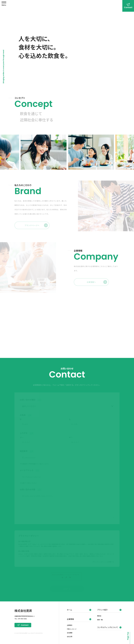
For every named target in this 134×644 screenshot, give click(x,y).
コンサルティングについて (108, 627)
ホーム (69, 609)
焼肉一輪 (100, 619)
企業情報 (70, 618)
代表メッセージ (72, 628)
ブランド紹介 (102, 609)
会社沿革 (70, 636)
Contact (128, 7)
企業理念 (70, 625)
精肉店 (99, 615)
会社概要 (70, 632)
